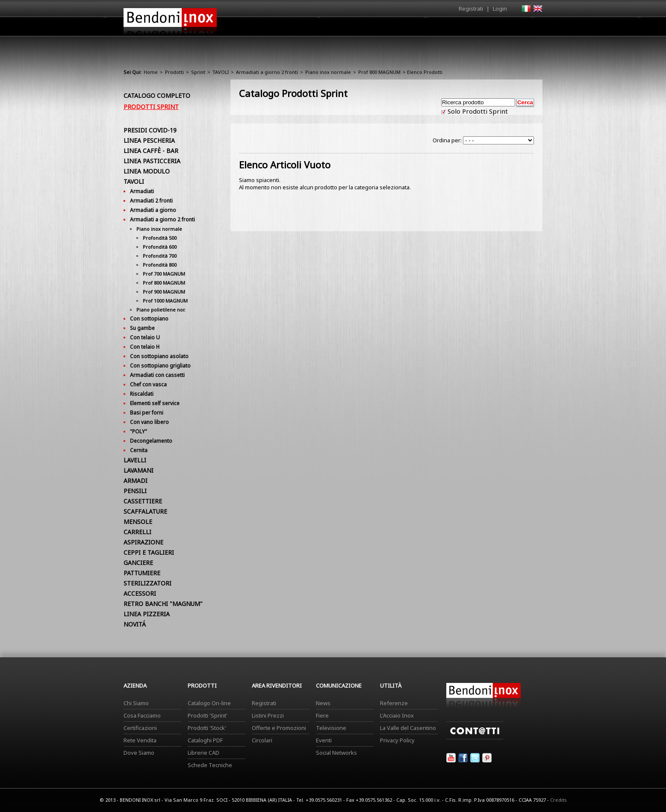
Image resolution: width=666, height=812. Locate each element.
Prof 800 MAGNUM (379, 72)
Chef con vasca (148, 384)
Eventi (324, 740)
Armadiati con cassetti (157, 375)
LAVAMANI (139, 470)
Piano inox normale (328, 72)
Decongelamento (151, 441)
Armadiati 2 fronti (151, 201)
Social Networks (336, 753)
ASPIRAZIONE (143, 542)
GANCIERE (138, 563)
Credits (558, 800)
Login (500, 9)
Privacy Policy (397, 740)
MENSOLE (138, 522)
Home (285, 26)
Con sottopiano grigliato (160, 366)
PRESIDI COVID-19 (150, 130)
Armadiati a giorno (153, 210)
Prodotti (353, 29)
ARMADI (136, 481)
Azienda (317, 29)
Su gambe (142, 328)
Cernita (139, 450)
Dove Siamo (139, 753)
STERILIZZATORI (147, 583)
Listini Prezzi (268, 715)
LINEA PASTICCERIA (152, 161)
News (323, 703)
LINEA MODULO (147, 171)
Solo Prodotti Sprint (477, 111)
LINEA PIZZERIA (147, 614)
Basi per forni (147, 413)
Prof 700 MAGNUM (164, 274)
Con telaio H (145, 347)
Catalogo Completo (157, 96)
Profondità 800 (160, 265)
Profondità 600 (160, 247)
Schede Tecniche (210, 765)
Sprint (198, 72)
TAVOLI (221, 72)
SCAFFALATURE (145, 511)
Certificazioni (140, 728)
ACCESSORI (140, 593)
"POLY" (139, 431)
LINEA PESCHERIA (149, 140)
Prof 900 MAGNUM (164, 292)
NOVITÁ (135, 624)
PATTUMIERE (142, 573)
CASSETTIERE (143, 501)
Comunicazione (456, 29)
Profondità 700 (160, 256)
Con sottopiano (149, 319)
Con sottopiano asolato (159, 356)
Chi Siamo (136, 703)
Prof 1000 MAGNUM (165, 301)
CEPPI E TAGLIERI (149, 552)
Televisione (331, 728)
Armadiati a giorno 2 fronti (267, 72)
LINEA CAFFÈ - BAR (151, 151)
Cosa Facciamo (142, 715)
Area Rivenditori (399, 29)
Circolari (262, 740)
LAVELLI (135, 460)
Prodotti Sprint (151, 107)
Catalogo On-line (209, 703)
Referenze (394, 703)
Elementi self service (155, 403)
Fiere (322, 715)
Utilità (498, 29)
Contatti (531, 26)
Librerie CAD (203, 753)
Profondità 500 (160, 238)
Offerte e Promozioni (279, 728)
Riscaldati (142, 394)
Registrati (471, 9)
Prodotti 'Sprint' (208, 715)
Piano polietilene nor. (161, 310)
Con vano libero (149, 422)
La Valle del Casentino (408, 728)
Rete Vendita (140, 740)
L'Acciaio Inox (397, 715)
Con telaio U (145, 337)
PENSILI (135, 491)
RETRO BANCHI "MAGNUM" (163, 604)
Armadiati (142, 191)
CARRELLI (137, 532)
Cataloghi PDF (205, 740)
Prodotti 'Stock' (207, 728)
